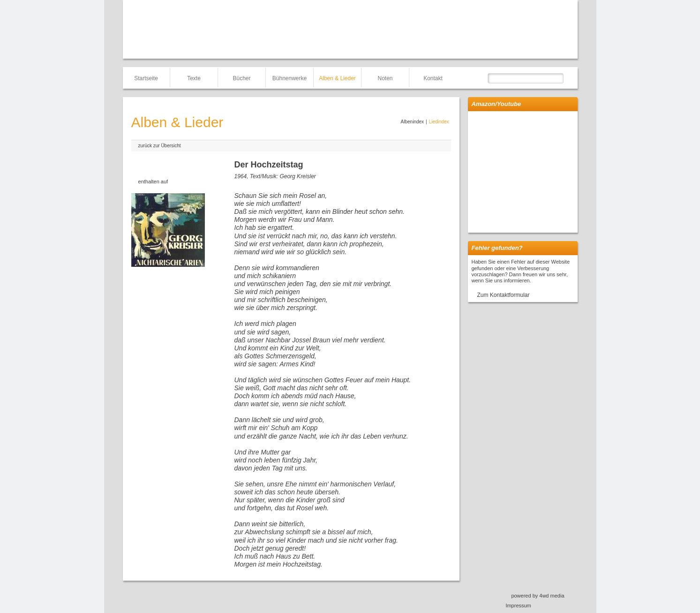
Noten (385, 78)
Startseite (146, 78)
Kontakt (433, 78)
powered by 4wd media (538, 596)
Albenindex (412, 122)
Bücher (241, 78)
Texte (194, 78)
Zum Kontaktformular (504, 295)
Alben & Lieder (337, 78)
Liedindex (439, 122)
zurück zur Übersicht (160, 146)
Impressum (518, 605)
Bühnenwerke (290, 78)
